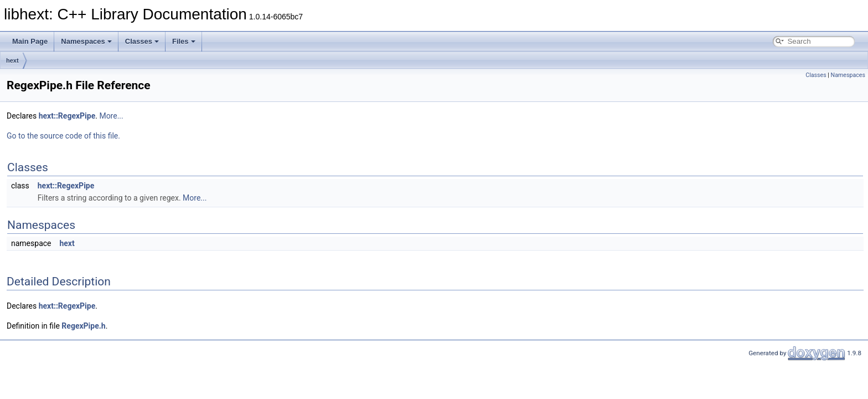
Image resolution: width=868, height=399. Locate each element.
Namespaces (86, 41)
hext (12, 60)
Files (184, 41)
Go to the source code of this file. (63, 136)
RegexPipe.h (83, 326)
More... (111, 116)
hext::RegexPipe (67, 116)
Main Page (30, 41)
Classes (142, 41)
